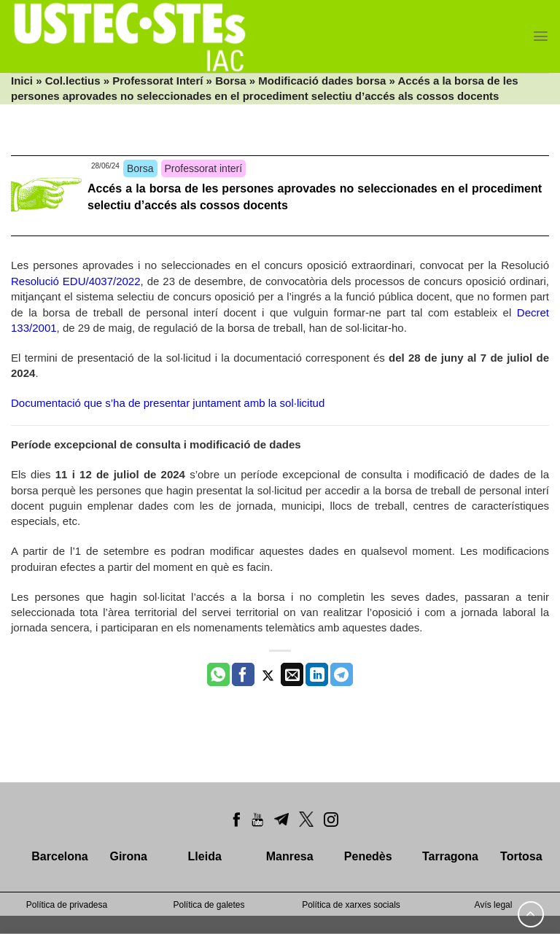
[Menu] (541, 36)
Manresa (290, 856)
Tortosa (521, 856)
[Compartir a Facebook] (243, 674)
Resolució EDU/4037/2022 (76, 281)
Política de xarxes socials (351, 905)
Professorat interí (204, 168)
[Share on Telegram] (342, 674)
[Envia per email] (292, 674)
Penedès (368, 856)
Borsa (231, 81)
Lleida (205, 856)
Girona (128, 856)
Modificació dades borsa (322, 81)
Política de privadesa (67, 905)
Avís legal (494, 905)
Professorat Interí (157, 81)
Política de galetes (209, 905)
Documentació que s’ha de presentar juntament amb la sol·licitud (168, 403)
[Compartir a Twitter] (268, 674)
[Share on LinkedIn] (317, 674)
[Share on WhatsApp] (218, 674)
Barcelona (59, 856)
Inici (22, 81)
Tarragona (450, 856)
